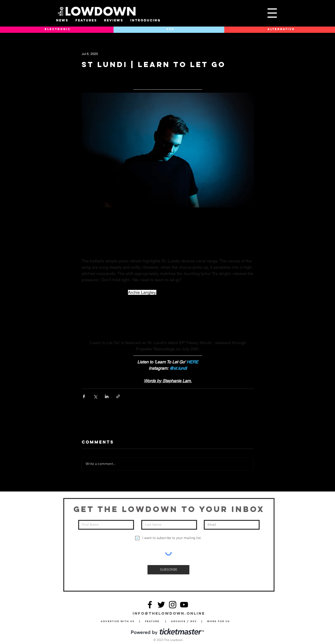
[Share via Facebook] (84, 396)
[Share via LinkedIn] (107, 396)
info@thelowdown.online (169, 613)
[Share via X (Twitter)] (95, 396)
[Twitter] (161, 605)
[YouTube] (184, 605)
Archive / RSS (185, 621)
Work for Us (220, 621)
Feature (155, 621)
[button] (272, 13)
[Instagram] (173, 605)
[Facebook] (150, 605)
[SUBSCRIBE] (168, 570)
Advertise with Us (118, 621)
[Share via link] (118, 396)
